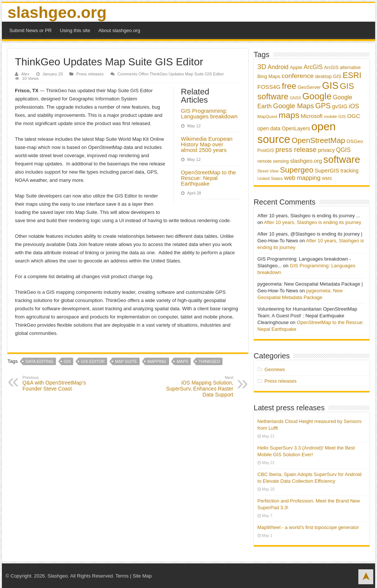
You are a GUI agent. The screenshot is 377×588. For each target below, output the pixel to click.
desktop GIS (328, 76)
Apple (296, 67)
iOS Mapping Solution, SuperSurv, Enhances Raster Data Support (195, 386)
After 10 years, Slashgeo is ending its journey (313, 222)
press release (296, 150)
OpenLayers (296, 128)
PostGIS (266, 150)
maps (182, 361)
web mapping (302, 178)
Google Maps (294, 106)
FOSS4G (269, 87)
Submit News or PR (30, 30)
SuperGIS (327, 170)
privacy (326, 150)
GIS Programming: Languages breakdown (209, 113)
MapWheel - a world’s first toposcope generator (308, 527)
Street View (268, 171)
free (289, 86)
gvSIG (340, 106)
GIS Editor (93, 361)
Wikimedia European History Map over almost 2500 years (207, 144)
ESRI (352, 75)
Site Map (142, 576)
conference (297, 76)
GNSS (295, 98)
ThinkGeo (209, 361)
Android (278, 67)
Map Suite (126, 361)
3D (262, 67)
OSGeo (355, 141)
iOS (354, 106)
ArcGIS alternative (342, 68)
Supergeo (297, 170)
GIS (67, 361)
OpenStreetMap (318, 140)
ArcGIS (313, 67)
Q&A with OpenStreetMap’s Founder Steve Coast (61, 383)
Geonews (275, 369)
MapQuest (267, 116)
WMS (327, 178)
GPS (323, 106)
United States (270, 178)
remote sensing (273, 161)
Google (317, 96)
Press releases (90, 74)
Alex (25, 74)
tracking (349, 171)
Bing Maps (269, 76)
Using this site (75, 30)
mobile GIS (335, 116)
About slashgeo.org (119, 30)
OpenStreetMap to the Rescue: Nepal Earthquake (209, 178)
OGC (354, 116)
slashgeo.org (57, 12)
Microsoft (312, 116)
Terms (122, 576)
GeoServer (309, 87)
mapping (157, 361)
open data (269, 129)
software (342, 159)
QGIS (343, 150)
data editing (39, 361)
